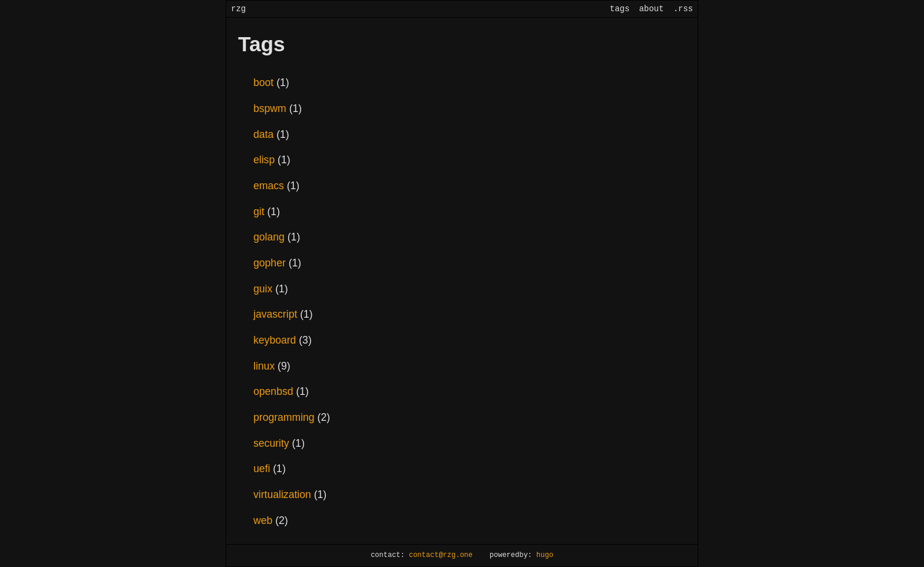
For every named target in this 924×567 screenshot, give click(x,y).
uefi (263, 469)
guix (264, 289)
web (264, 520)
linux (265, 366)
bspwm (271, 108)
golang (270, 237)
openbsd (275, 391)
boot (265, 83)
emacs (270, 186)
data (265, 134)
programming (286, 417)
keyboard (276, 340)
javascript (277, 314)
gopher (271, 263)
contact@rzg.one (441, 556)
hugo (545, 556)
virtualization (284, 495)
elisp (265, 160)
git (260, 212)
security (273, 443)
